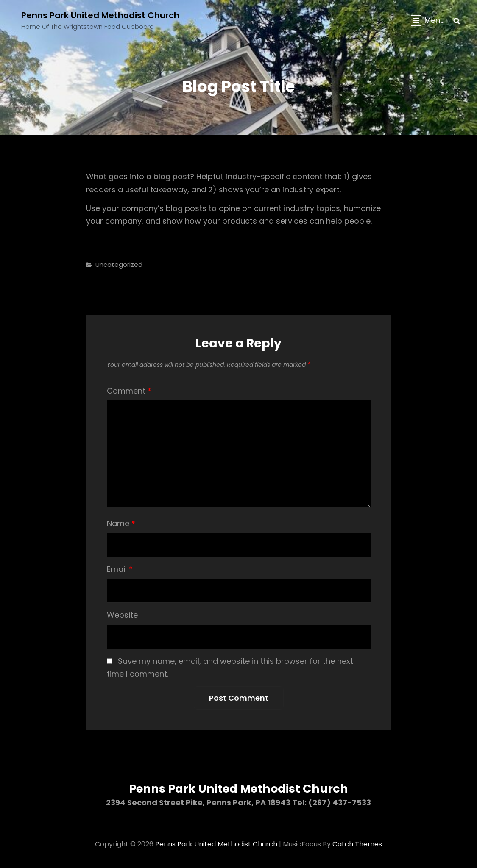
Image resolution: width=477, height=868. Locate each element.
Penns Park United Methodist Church (100, 15)
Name (121, 523)
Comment (129, 391)
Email (120, 569)
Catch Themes (357, 844)
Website (122, 615)
